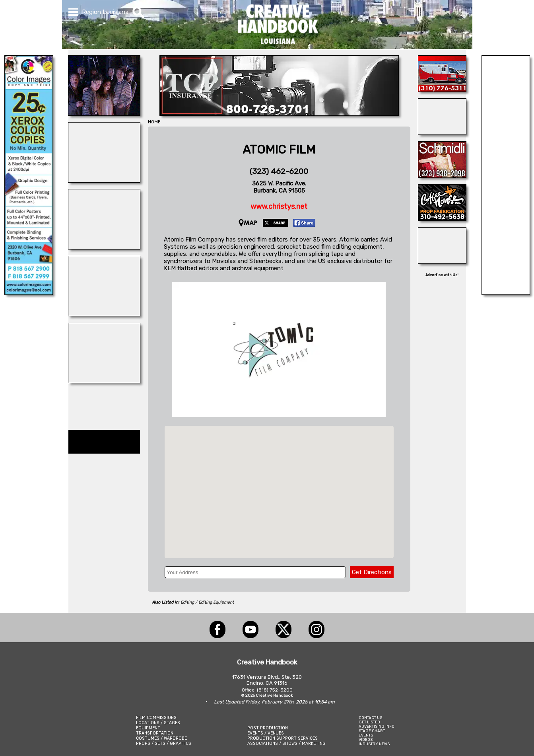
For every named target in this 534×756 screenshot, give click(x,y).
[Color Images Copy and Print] (29, 292)
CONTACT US (370, 718)
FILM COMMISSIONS (156, 718)
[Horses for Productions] (442, 132)
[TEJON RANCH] (442, 261)
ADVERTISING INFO (377, 726)
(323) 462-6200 (279, 171)
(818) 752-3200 (275, 690)
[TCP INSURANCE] (279, 113)
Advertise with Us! (442, 275)
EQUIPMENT (148, 728)
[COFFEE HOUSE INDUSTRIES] (442, 218)
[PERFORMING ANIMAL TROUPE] (506, 292)
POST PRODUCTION (268, 728)
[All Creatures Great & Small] (104, 381)
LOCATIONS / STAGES (158, 723)
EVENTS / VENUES (266, 733)
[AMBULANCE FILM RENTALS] (442, 90)
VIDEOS (366, 739)
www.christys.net (279, 207)
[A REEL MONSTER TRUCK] (104, 180)
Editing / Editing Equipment (207, 602)
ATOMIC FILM (279, 150)
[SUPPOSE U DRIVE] (104, 314)
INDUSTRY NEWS (374, 744)
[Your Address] (255, 572)
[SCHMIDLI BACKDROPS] (442, 175)
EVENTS (366, 735)
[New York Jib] (104, 113)
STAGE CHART (372, 731)
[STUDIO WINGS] (104, 247)
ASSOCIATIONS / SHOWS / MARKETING (286, 743)
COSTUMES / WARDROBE (161, 738)
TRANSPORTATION (155, 733)
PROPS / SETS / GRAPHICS (164, 743)
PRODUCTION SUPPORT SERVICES (283, 738)
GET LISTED (369, 722)
